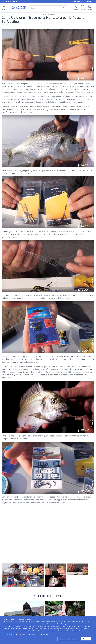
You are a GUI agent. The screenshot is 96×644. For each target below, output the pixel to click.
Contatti (14, 2)
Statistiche (35, 634)
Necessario (10, 634)
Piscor (44, 14)
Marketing (46, 634)
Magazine (52, 14)
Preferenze (22, 634)
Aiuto (6, 2)
